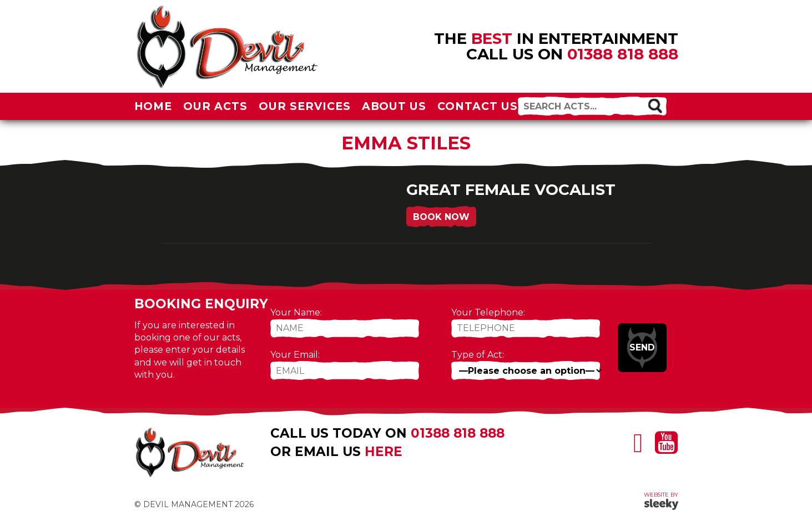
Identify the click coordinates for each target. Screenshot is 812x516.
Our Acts (215, 106)
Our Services (305, 106)
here (384, 452)
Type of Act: (478, 355)
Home (153, 106)
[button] (655, 105)
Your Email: (295, 355)
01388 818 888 (623, 54)
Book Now (441, 217)
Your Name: (296, 312)
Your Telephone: (488, 312)
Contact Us (478, 106)
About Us (394, 106)
